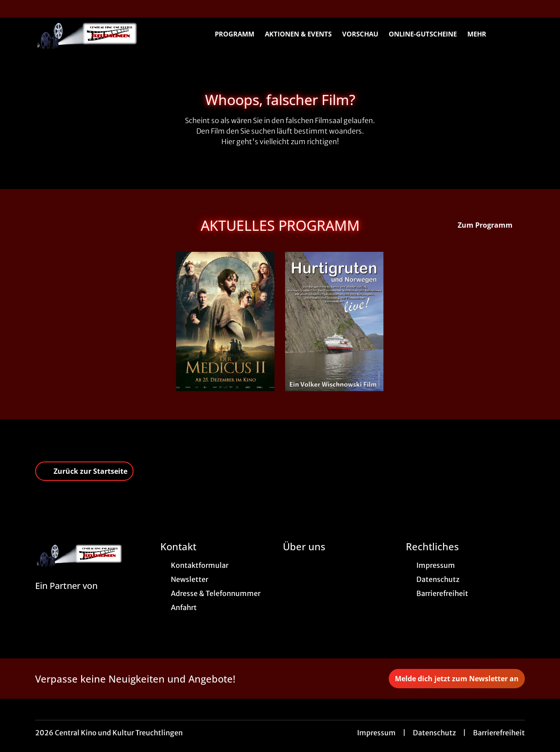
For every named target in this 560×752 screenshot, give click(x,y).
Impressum (376, 733)
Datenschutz (434, 733)
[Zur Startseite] (97, 33)
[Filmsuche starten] (516, 33)
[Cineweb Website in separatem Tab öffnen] (66, 597)
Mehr (482, 34)
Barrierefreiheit (499, 733)
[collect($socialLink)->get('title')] (16, 9)
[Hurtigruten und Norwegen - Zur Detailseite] (334, 322)
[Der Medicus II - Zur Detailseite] (225, 322)
